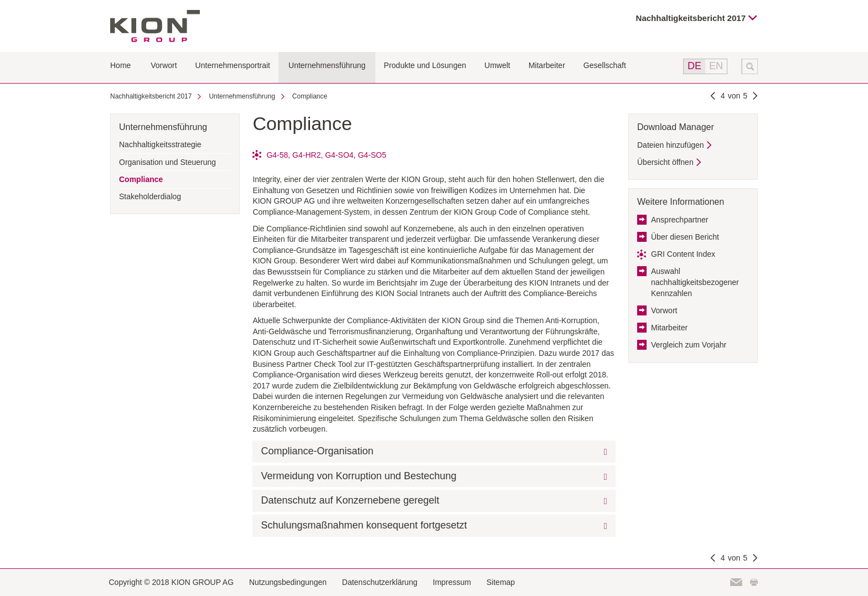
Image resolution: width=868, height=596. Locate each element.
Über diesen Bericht (685, 237)
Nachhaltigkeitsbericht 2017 (691, 18)
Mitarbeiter (547, 65)
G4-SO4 (339, 155)
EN (716, 66)
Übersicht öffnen (665, 162)
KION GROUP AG (155, 26)
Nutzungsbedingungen (288, 582)
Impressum (452, 582)
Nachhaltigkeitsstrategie (160, 144)
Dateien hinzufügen (671, 145)
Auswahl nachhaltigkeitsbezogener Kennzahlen (695, 282)
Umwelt (497, 65)
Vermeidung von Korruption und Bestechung (358, 476)
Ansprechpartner (680, 220)
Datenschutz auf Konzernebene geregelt (350, 500)
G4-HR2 (306, 155)
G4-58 (277, 155)
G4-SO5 (372, 155)
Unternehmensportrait (233, 65)
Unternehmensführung (327, 65)
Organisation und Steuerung (167, 162)
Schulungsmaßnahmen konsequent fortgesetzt (364, 525)
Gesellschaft (605, 65)
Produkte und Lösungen (425, 65)
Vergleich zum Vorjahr (689, 345)
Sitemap (501, 582)
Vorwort (164, 65)
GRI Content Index (683, 254)
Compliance (310, 96)
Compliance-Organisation (317, 451)
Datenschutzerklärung (380, 582)
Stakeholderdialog (150, 196)
